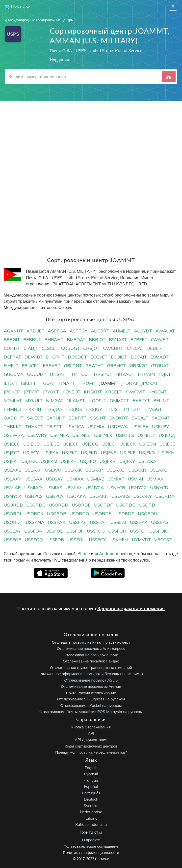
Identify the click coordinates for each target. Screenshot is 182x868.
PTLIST (113, 409)
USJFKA (50, 453)
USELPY (160, 427)
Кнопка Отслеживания (91, 727)
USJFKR (108, 461)
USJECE (51, 444)
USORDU (148, 514)
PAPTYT (141, 401)
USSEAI (118, 522)
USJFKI (11, 461)
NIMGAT (55, 401)
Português (91, 793)
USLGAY (54, 479)
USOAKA (77, 496)
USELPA (140, 427)
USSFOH (117, 531)
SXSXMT (161, 418)
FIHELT (11, 366)
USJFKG (147, 453)
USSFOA (33, 531)
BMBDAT (76, 340)
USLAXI (53, 470)
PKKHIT (34, 409)
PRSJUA (54, 409)
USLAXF (33, 470)
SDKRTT (78, 418)
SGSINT (98, 418)
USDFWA (118, 427)
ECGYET (99, 357)
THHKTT (34, 427)
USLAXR (137, 470)
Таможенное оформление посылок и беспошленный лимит (91, 674)
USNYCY (55, 496)
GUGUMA (14, 374)
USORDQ (79, 514)
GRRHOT (117, 366)
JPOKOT (12, 392)
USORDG (126, 505)
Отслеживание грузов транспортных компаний (91, 667)
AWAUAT (165, 331)
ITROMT (87, 383)
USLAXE (12, 470)
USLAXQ (116, 470)
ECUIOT (119, 357)
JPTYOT (32, 392)
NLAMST (76, 401)
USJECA (167, 435)
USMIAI (135, 479)
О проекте (91, 840)
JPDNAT (130, 383)
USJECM (148, 444)
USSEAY (12, 531)
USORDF (103, 505)
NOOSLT (97, 401)
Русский (91, 774)
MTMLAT (13, 401)
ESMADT (159, 357)
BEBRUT (32, 340)
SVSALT (140, 418)
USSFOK (158, 531)
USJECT (12, 453)
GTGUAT (160, 366)
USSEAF (98, 522)
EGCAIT (139, 357)
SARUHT (56, 418)
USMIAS (54, 488)
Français (91, 780)
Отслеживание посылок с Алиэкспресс (91, 648)
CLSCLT (50, 348)
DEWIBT (34, 357)
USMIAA (75, 479)
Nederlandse (91, 812)
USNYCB (116, 488)
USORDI (12, 514)
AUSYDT (143, 331)
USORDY (13, 522)
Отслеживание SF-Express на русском (91, 699)
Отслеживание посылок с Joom (91, 655)
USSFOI (138, 531)
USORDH (149, 505)
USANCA (75, 427)
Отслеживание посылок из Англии (91, 686)
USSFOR (55, 540)
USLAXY (12, 479)
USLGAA (33, 479)
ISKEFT (28, 383)
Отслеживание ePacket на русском (91, 705)
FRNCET (31, 366)
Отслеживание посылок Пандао (91, 661)
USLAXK (73, 470)
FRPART (52, 366)
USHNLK (103, 435)
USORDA (165, 496)
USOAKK (99, 496)
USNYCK (13, 496)
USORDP (57, 514)
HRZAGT (125, 374)
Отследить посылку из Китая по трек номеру (91, 642)
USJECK (128, 444)
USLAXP (94, 470)
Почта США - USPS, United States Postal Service (96, 50)
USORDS (125, 514)
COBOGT (70, 348)
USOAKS (121, 496)
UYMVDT (141, 540)
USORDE (81, 505)
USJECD (32, 444)
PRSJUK (74, 409)
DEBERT (156, 348)
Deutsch (91, 799)
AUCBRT (100, 331)
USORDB (13, 505)
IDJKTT (166, 374)
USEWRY (37, 435)
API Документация (91, 740)
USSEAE (78, 522)
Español (91, 787)
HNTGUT (81, 374)
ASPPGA (57, 331)
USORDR (102, 514)
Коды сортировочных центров (91, 746)
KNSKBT (93, 392)
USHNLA (60, 435)
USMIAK (155, 479)
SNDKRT (119, 418)
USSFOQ (34, 540)
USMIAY (74, 488)
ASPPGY (78, 331)
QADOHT (14, 418)
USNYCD (159, 488)
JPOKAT (150, 383)
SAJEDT (35, 418)
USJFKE (109, 453)
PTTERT (133, 409)
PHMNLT (13, 409)
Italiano (91, 818)
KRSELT (113, 392)
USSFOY (97, 540)
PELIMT (161, 401)
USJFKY (127, 461)
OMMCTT (119, 401)
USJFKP (69, 461)
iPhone (83, 554)
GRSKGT (139, 366)
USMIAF (116, 479)
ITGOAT (47, 383)
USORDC (36, 505)
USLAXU (158, 470)
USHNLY (146, 435)
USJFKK (29, 461)
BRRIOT (97, 340)
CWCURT (113, 348)
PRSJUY (94, 409)
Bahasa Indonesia (91, 824)
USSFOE (54, 531)
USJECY (31, 453)
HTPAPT (147, 374)
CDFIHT (12, 348)
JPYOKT (51, 392)
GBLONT (73, 366)
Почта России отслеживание (91, 693)
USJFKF (128, 453)
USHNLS (125, 435)
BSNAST (118, 340)
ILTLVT (11, 383)
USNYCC (138, 488)
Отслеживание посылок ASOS (91, 680)
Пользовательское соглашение (91, 846)
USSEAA (57, 522)
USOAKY (143, 496)
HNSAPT (59, 374)
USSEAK (139, 522)
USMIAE (96, 479)
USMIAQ (33, 488)
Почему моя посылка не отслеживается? (91, 752)
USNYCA (95, 488)
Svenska (91, 806)
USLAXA (147, 461)
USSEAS (160, 522)
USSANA (35, 522)
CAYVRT (160, 340)
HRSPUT (103, 374)
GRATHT (94, 366)
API (91, 733)
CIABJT (31, 348)
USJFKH (166, 453)
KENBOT (71, 392)
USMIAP (12, 488)
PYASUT (153, 409)
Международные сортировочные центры (39, 20)
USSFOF (75, 531)
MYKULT (34, 401)
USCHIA (96, 427)
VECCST (163, 540)
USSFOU (77, 540)
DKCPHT (55, 357)
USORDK (34, 514)
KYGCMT (158, 392)
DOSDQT (77, 357)
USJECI (109, 444)
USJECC (12, 444)
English (91, 768)
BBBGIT (12, 340)
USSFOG (96, 531)
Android (107, 554)
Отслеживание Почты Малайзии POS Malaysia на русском (91, 712)
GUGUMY (37, 374)
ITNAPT (67, 383)
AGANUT (13, 331)
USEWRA (14, 435)
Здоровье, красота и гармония (131, 609)
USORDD (59, 505)
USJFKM (49, 461)
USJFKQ (88, 461)
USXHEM (119, 540)
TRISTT (54, 427)
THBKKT (13, 427)
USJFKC (70, 453)
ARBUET (35, 331)
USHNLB (81, 435)
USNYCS (34, 496)
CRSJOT (91, 348)
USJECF (70, 444)
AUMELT (121, 331)
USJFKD (89, 453)
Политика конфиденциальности (91, 853)
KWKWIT (135, 392)
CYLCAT (135, 348)
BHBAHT (54, 340)
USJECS (167, 444)
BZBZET (139, 340)
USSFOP (13, 540)
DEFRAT (12, 357)
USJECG (90, 444)
